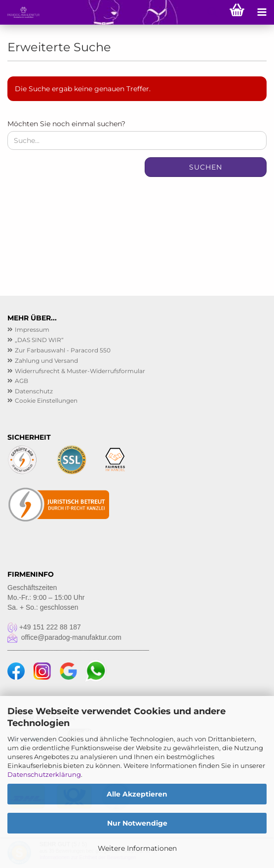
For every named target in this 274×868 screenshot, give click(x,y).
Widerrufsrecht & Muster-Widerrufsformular (80, 371)
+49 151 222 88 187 (44, 627)
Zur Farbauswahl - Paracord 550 (63, 350)
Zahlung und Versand (46, 361)
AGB (21, 381)
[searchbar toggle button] (212, 12)
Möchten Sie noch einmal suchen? (66, 124)
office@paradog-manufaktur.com (64, 637)
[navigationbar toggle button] (262, 12)
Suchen (206, 167)
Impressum (32, 330)
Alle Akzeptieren (137, 794)
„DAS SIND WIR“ (39, 340)
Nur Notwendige (137, 823)
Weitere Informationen (137, 848)
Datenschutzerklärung (44, 774)
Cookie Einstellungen (46, 400)
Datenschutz (34, 391)
